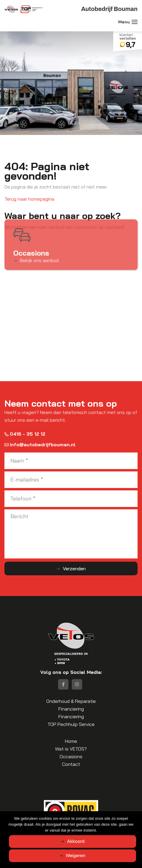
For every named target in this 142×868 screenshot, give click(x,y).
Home (71, 741)
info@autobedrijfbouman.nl (40, 445)
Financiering (71, 709)
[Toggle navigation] (135, 22)
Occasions (71, 756)
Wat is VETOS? (71, 749)
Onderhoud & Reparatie (71, 701)
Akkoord (76, 841)
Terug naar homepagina (29, 199)
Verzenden (74, 569)
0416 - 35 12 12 (25, 434)
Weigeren (76, 855)
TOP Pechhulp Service (71, 724)
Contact (71, 764)
